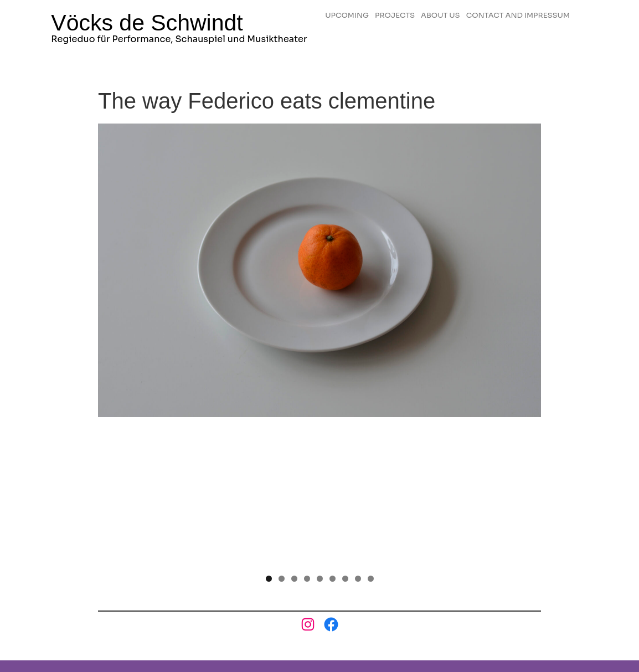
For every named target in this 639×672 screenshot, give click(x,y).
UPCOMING (353, 11)
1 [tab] (269, 432)
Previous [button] (112, 270)
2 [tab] (282, 432)
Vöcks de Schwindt (147, 24)
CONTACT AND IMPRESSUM (390, 22)
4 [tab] (307, 432)
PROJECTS (411, 11)
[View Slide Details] (319, 273)
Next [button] (527, 270)
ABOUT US (466, 11)
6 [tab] (333, 432)
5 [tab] (320, 432)
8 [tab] (358, 432)
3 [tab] (294, 432)
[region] (319, 273)
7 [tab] (345, 432)
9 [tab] (371, 432)
